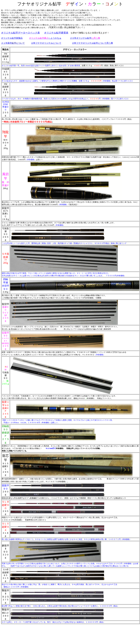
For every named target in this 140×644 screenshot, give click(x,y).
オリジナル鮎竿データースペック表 (20, 33)
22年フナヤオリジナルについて (46, 43)
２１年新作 (13, 43)
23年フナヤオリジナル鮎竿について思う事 (93, 43)
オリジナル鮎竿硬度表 (56, 33)
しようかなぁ (45, 38)
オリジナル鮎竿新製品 (12, 38)
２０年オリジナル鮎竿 (85, 38)
